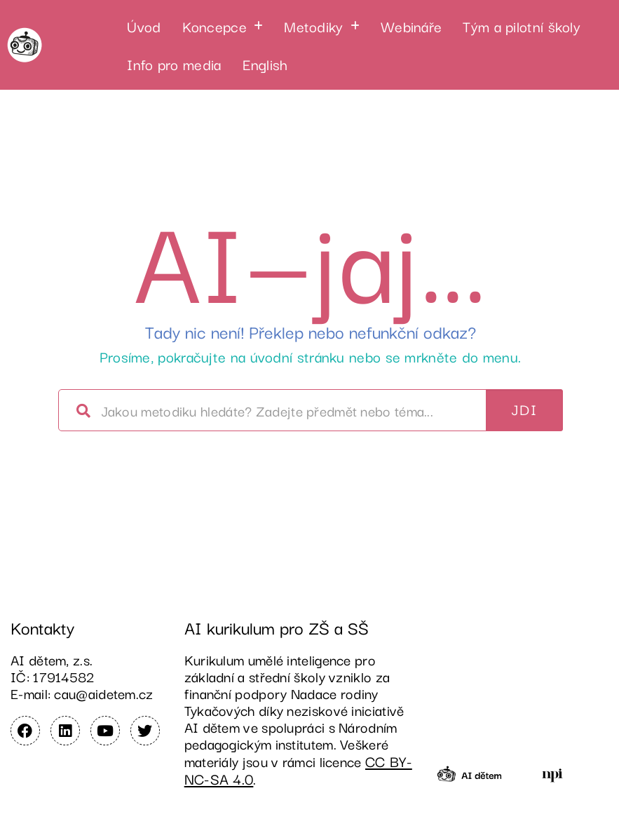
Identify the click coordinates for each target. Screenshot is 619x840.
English (265, 64)
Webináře (411, 26)
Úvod (144, 26)
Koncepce (223, 26)
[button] (223, 26)
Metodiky (322, 26)
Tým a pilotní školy (522, 26)
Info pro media (174, 64)
